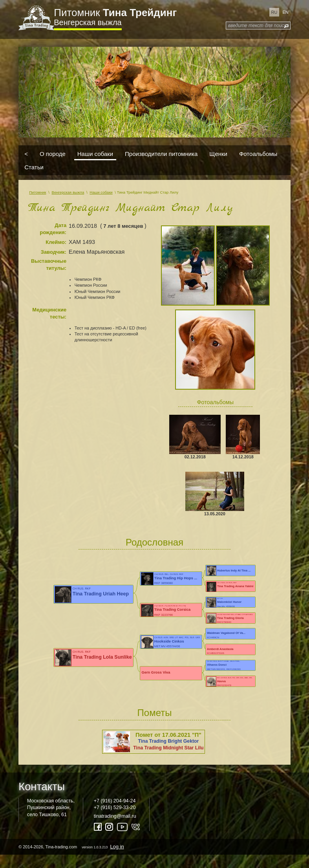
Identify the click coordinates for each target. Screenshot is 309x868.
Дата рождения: (53, 229)
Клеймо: (56, 242)
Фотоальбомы (258, 154)
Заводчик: (54, 252)
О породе (53, 154)
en (285, 12)
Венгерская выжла (88, 22)
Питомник (115, 13)
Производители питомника (161, 154)
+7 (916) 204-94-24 (115, 801)
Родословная (154, 542)
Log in (117, 847)
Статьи (34, 167)
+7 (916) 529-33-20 (115, 808)
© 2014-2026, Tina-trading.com (72, 847)
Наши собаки (95, 154)
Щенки (218, 154)
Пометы (155, 713)
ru (274, 12)
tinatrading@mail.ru (115, 816)
